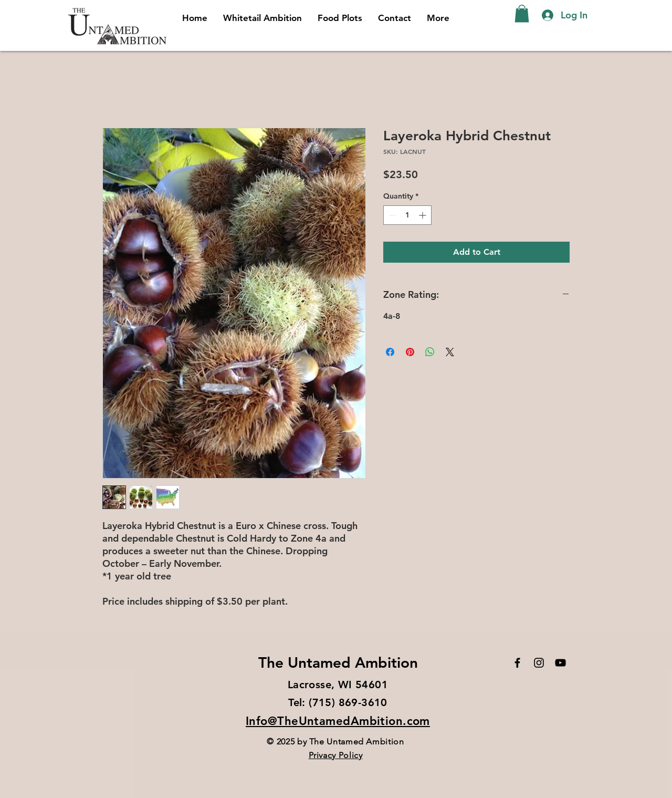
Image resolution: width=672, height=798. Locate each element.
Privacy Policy (336, 755)
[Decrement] (391, 215)
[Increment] (423, 215)
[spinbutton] (407, 215)
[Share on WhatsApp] (430, 352)
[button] (522, 13)
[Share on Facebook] (390, 352)
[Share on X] (450, 352)
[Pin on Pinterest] (410, 352)
